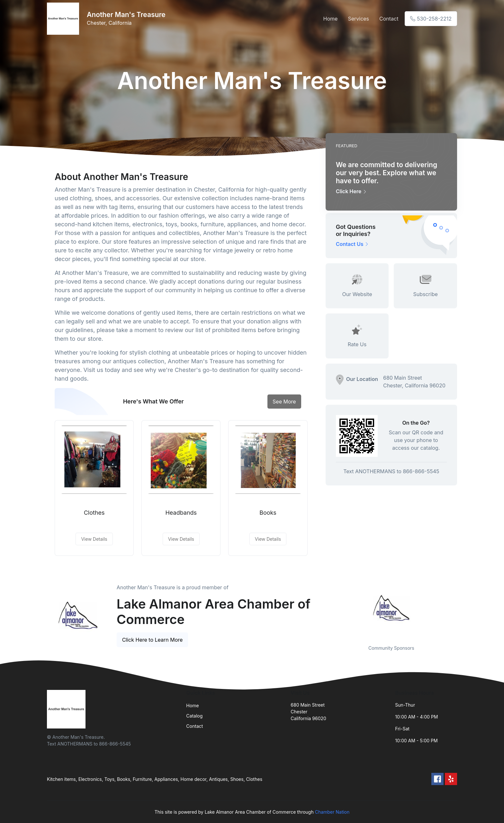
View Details (94, 539)
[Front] (64, 19)
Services (358, 19)
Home (331, 19)
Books (268, 513)
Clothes (94, 513)
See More (284, 402)
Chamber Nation (332, 812)
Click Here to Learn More (153, 640)
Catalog (194, 716)
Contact (389, 19)
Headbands (181, 513)
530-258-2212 (431, 19)
